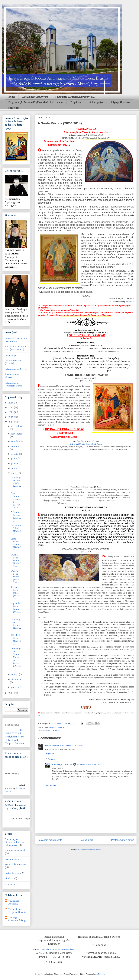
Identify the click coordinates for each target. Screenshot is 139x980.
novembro (17, 434)
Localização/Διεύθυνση (35, 97)
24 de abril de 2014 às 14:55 (89, 764)
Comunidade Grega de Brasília (17, 911)
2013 (11, 693)
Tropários (76, 102)
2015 (11, 417)
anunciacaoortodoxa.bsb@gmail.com (58, 949)
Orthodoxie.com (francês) (14, 362)
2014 (11, 422)
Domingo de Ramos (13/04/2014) (16, 625)
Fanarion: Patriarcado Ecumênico (16, 340)
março (15, 675)
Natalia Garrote (52, 746)
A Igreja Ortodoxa (120, 102)
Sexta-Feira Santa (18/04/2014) (16, 545)
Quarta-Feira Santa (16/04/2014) (16, 577)
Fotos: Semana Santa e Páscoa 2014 (16, 500)
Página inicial (87, 840)
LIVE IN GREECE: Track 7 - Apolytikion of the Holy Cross (16, 735)
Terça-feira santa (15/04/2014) (16, 593)
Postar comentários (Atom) (90, 850)
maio (14, 468)
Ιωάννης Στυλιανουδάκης (17, 919)
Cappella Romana (14, 743)
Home (12, 97)
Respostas (52, 759)
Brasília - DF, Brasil (52, 731)
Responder (50, 753)
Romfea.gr (10, 355)
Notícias (9, 878)
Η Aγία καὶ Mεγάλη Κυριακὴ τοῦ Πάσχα (86, 444)
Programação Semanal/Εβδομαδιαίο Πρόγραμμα (36, 102)
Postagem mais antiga (123, 840)
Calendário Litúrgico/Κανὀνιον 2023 (75, 97)
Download (129, 302)
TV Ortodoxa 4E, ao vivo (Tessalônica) (15, 348)
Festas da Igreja (13, 873)
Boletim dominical (57, 727)
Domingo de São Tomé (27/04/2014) (16, 483)
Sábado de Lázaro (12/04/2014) (16, 640)
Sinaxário (10, 884)
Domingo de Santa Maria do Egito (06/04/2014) (16, 659)
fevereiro (16, 679)
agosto (15, 454)
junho (15, 463)
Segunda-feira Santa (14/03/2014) (16, 609)
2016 (11, 412)
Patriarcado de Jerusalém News (13, 384)
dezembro (17, 426)
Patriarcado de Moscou (12, 376)
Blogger (101, 974)
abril (14, 473)
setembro (16, 446)
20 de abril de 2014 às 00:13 (72, 746)
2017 (11, 408)
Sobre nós (14, 108)
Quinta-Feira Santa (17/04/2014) (16, 560)
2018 (11, 403)
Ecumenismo (12, 859)
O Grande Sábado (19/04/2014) (16, 530)
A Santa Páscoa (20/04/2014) (16, 517)
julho (14, 459)
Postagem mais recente (50, 840)
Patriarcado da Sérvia (16, 369)
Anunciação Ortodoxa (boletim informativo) (15, 842)
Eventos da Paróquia (15, 865)
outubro (16, 441)
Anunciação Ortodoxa (62, 764)
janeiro (15, 687)
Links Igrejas (96, 102)
